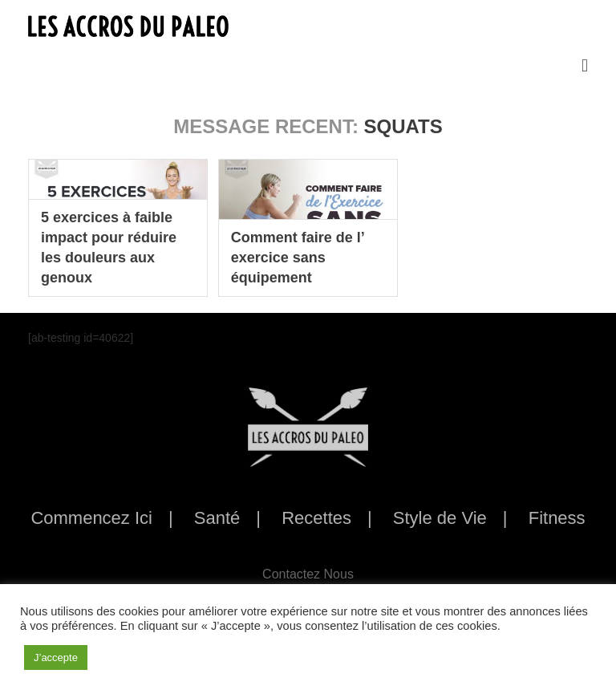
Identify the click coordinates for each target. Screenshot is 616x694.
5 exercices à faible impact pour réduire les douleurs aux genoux (109, 248)
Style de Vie (440, 518)
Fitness (557, 518)
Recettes (316, 518)
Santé (217, 518)
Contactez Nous (308, 574)
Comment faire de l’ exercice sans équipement (298, 258)
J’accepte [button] (56, 657)
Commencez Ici (91, 518)
